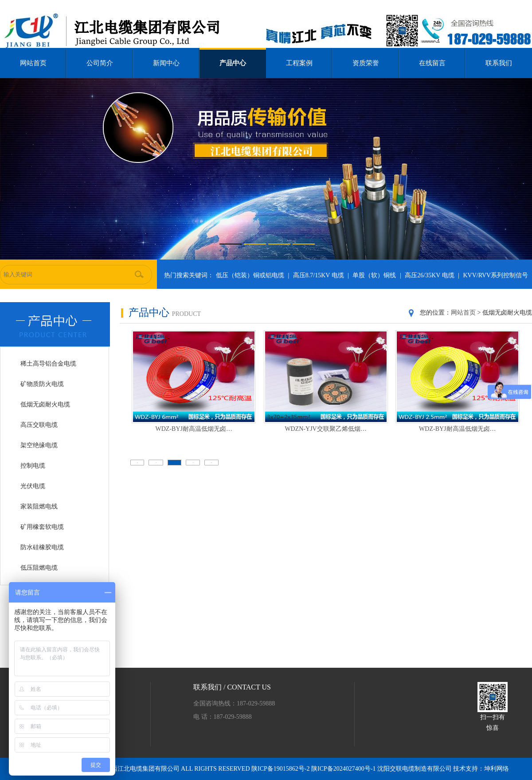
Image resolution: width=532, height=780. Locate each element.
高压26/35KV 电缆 (429, 275)
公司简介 (100, 63)
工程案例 (299, 63)
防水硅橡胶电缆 (42, 547)
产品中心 (233, 63)
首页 (137, 463)
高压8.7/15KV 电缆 (319, 275)
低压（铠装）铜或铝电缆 (250, 275)
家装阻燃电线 (39, 506)
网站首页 (33, 63)
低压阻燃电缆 (39, 568)
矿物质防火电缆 (42, 384)
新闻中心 (166, 63)
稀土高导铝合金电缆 (48, 364)
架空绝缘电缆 (39, 445)
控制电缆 (33, 466)
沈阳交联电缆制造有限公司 (415, 769)
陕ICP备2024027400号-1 (344, 769)
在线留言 (432, 63)
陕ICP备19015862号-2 (281, 769)
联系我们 (499, 63)
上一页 (156, 463)
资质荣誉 (366, 63)
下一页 (193, 463)
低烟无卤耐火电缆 (45, 404)
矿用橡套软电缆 (42, 527)
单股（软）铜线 (374, 275)
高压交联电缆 (39, 425)
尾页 (211, 463)
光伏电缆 (33, 486)
